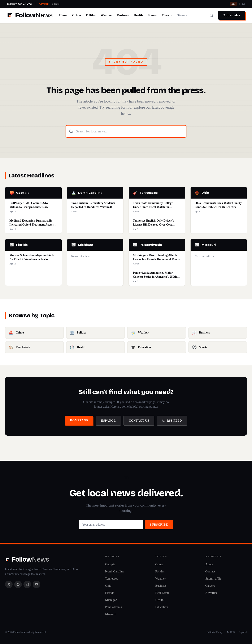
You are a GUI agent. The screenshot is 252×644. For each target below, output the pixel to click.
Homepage (79, 420)
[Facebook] (18, 584)
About (209, 564)
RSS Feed (172, 421)
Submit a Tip (213, 579)
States (183, 15)
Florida (110, 593)
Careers (210, 586)
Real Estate (162, 593)
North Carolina (115, 571)
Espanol (243, 632)
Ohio (108, 586)
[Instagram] (27, 584)
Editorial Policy (215, 632)
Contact (210, 571)
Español (108, 421)
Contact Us (139, 421)
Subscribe (232, 15)
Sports (152, 15)
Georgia (110, 564)
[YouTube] (36, 584)
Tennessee (112, 579)
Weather (106, 15)
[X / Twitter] (9, 584)
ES (244, 4)
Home (63, 15)
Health (138, 15)
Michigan (111, 600)
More (167, 15)
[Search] (211, 15)
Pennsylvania (114, 607)
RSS (231, 632)
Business (123, 15)
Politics (91, 15)
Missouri (111, 614)
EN (233, 4)
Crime (76, 15)
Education (162, 607)
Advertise (211, 593)
